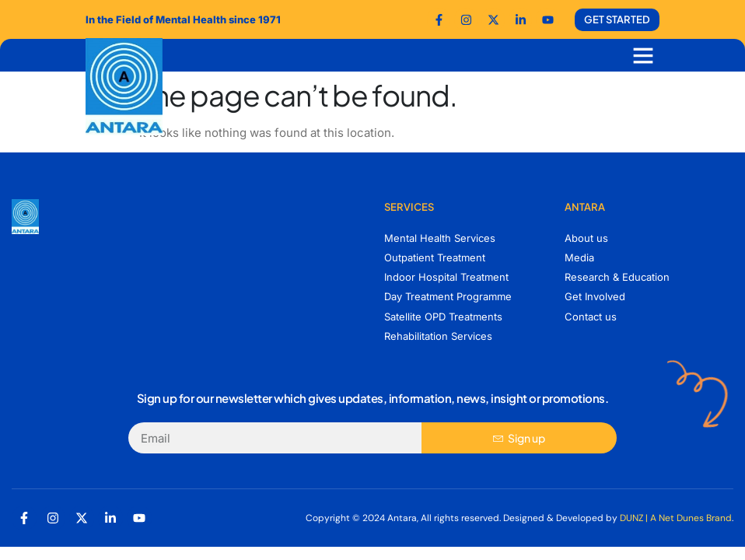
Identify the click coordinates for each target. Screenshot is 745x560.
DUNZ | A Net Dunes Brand (676, 518)
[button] (643, 55)
